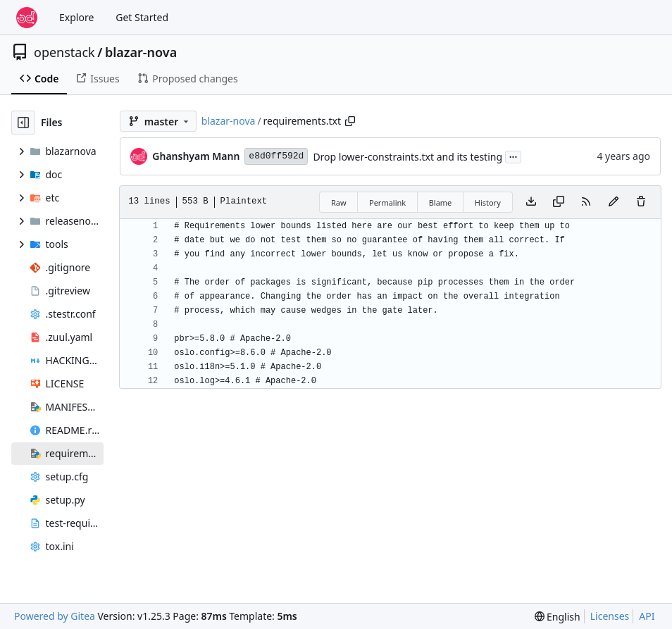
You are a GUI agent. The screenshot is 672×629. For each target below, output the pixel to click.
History (488, 203)
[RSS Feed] (586, 202)
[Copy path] (350, 121)
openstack (64, 52)
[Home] (27, 18)
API (647, 616)
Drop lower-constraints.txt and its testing (407, 157)
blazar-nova (141, 52)
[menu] (558, 617)
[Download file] (531, 202)
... (514, 156)
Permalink (387, 203)
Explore (76, 17)
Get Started (142, 17)
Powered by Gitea (55, 616)
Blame (441, 203)
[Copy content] (559, 202)
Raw (339, 203)
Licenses (610, 616)
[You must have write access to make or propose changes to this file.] (641, 202)
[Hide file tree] (23, 123)
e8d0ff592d (276, 156)
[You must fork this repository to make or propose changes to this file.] (614, 202)
